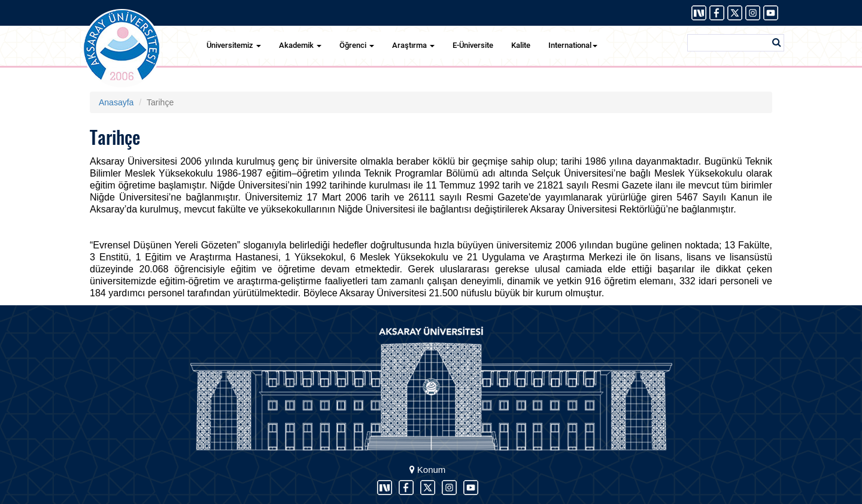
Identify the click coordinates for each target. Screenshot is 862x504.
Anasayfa (116, 102)
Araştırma (413, 45)
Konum (428, 470)
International (573, 45)
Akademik (300, 45)
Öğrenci (357, 45)
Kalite (521, 45)
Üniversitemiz (234, 45)
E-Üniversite (473, 45)
